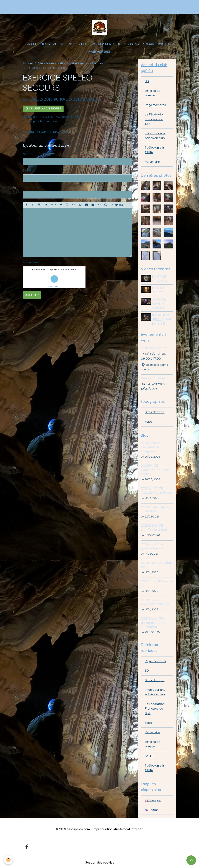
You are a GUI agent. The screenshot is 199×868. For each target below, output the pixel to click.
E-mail (27, 170)
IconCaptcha (53, 287)
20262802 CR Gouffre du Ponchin (156, 528)
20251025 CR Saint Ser (156, 565)
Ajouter (32, 295)
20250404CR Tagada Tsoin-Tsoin (156, 490)
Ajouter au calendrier (43, 109)
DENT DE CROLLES (159, 279)
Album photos (64, 44)
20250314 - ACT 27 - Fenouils (157, 509)
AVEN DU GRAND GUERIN (159, 304)
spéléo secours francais (86, 63)
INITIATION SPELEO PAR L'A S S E (162, 319)
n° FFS (149, 756)
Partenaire (152, 162)
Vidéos (84, 44)
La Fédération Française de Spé (155, 119)
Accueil (33, 44)
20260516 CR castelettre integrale (152, 447)
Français (153, 800)
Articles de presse (153, 93)
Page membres (99, 52)
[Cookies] (8, 860)
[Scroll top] (191, 860)
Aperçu (118, 205)
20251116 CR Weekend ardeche (155, 602)
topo (149, 422)
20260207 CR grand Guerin (152, 546)
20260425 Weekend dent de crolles (155, 470)
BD (147, 81)
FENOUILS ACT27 (160, 290)
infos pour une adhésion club (155, 136)
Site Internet (32, 187)
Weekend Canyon (155, 378)
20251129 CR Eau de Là (157, 583)
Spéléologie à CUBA (154, 150)
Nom (26, 154)
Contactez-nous (140, 44)
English (152, 810)
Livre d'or (165, 44)
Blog (46, 44)
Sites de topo (155, 412)
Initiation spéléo (154, 348)
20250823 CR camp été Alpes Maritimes (154, 622)
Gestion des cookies (99, 862)
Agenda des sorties (108, 44)
